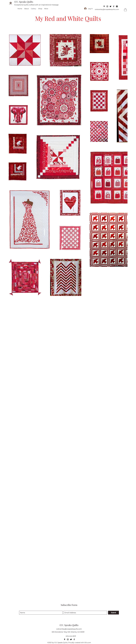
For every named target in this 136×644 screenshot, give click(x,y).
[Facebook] (114, 6)
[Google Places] (104, 6)
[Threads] (117, 6)
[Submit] (113, 613)
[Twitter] (110, 6)
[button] (125, 10)
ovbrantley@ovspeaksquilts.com (107, 9)
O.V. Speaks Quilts (24, 2)
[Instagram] (107, 6)
